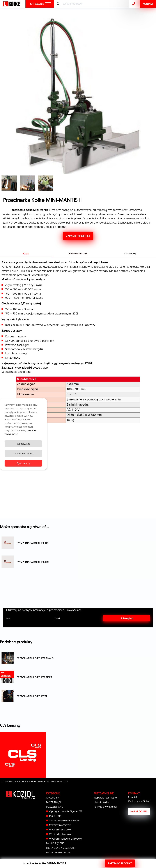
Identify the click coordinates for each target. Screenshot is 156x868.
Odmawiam (23, 444)
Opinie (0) (130, 253)
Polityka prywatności (105, 807)
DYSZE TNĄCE (54, 802)
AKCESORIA (53, 798)
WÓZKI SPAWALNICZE (58, 852)
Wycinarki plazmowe (61, 834)
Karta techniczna (78, 253)
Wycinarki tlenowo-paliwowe (65, 839)
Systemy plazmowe (60, 825)
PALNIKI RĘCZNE (55, 843)
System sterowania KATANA (64, 820)
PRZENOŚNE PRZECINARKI (61, 848)
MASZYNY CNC (55, 807)
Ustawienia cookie (23, 453)
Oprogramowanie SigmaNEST (66, 811)
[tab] (78, 254)
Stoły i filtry (55, 816)
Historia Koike (101, 802)
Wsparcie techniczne (105, 798)
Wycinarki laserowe (60, 830)
